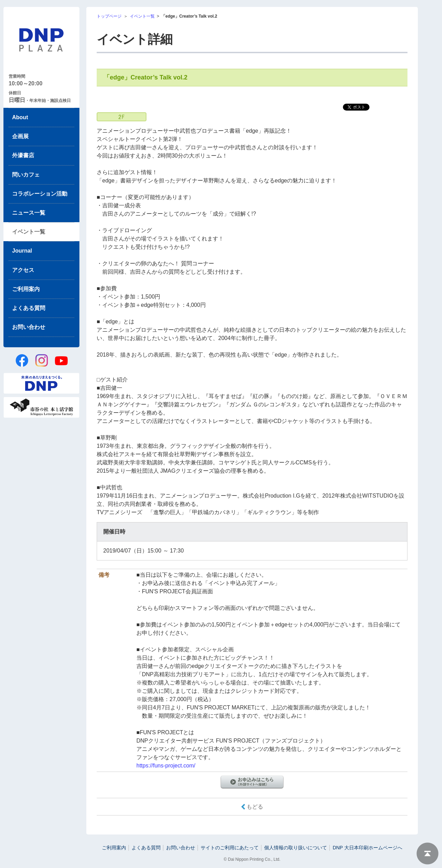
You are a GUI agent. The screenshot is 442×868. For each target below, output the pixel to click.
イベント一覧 (29, 232)
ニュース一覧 (29, 213)
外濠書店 (23, 155)
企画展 (20, 136)
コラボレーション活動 (40, 194)
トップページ (109, 16)
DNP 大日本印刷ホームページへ (367, 848)
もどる (255, 807)
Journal (22, 251)
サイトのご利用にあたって (230, 848)
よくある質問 (29, 308)
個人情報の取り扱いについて (296, 848)
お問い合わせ (29, 327)
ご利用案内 (26, 289)
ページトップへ (427, 853)
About (20, 117)
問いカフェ (26, 175)
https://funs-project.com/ (166, 766)
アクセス (23, 270)
